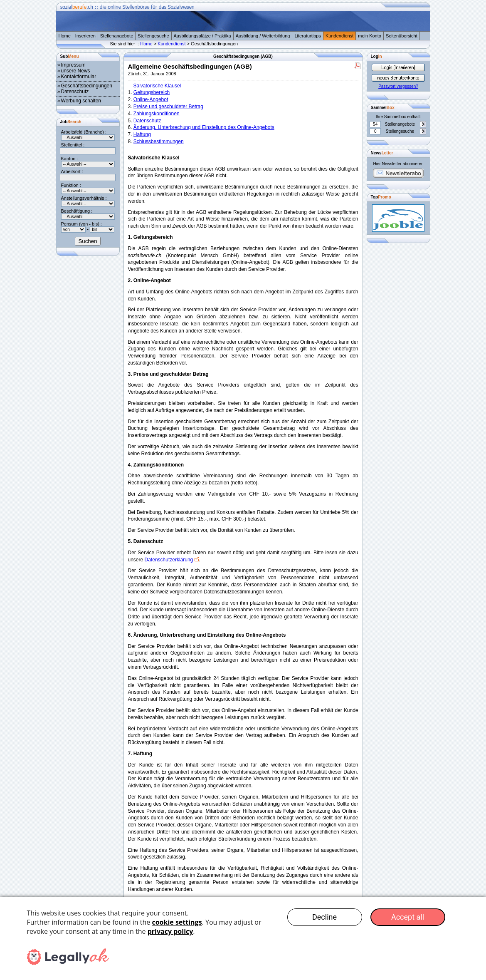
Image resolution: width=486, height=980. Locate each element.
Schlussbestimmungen (159, 141)
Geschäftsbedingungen (87, 86)
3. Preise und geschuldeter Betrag (168, 374)
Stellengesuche (153, 36)
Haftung (142, 134)
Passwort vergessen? (398, 86)
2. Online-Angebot (149, 280)
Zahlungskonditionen (157, 114)
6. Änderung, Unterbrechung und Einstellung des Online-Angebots (207, 635)
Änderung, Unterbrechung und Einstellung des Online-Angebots (204, 127)
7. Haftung (140, 754)
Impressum (73, 65)
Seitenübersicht (402, 36)
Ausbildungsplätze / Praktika (202, 36)
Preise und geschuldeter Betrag (168, 107)
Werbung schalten (81, 101)
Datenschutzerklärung (170, 560)
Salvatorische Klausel (157, 86)
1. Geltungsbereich (150, 237)
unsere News (76, 71)
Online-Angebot (151, 99)
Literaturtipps (308, 36)
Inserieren (85, 36)
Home (65, 36)
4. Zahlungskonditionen (156, 465)
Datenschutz (75, 92)
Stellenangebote (117, 36)
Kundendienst (339, 36)
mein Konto (370, 36)
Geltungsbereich (152, 92)
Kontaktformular (79, 77)
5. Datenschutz (146, 541)
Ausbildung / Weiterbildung (263, 36)
